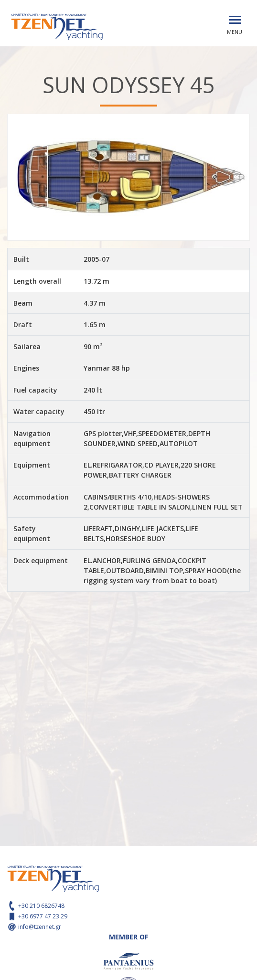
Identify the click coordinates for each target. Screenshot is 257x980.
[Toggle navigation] (235, 20)
